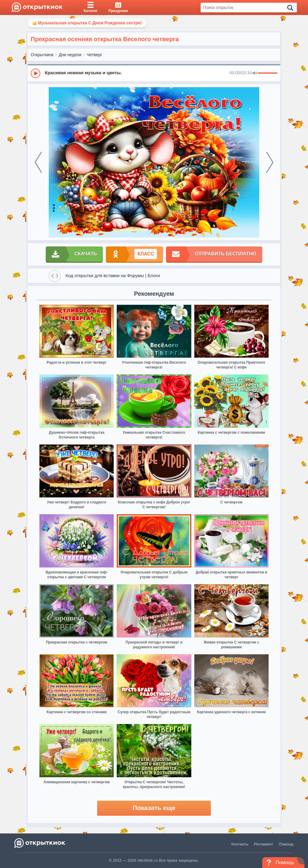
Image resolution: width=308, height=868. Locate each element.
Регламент (263, 844)
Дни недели (70, 55)
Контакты (240, 844)
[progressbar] (268, 73)
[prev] (38, 162)
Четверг (95, 55)
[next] (270, 162)
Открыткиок (42, 55)
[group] (154, 73)
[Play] (35, 73)
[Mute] (255, 73)
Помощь (286, 844)
